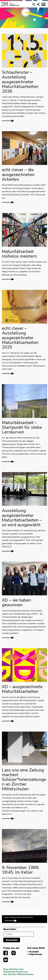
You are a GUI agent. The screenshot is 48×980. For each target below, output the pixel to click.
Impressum (36, 954)
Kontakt (34, 952)
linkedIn (6, 960)
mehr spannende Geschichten (19, 919)
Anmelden (12, 940)
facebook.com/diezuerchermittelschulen (6, 953)
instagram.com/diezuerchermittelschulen (14, 953)
